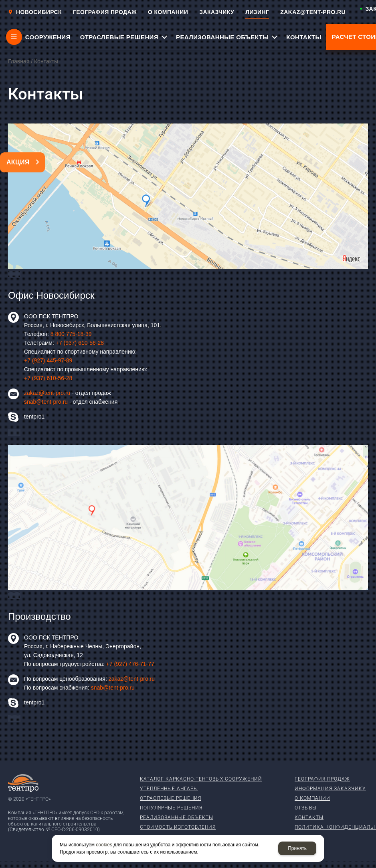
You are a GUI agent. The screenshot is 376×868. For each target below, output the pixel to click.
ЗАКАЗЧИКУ (217, 12)
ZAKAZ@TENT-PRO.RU (313, 12)
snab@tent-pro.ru (46, 402)
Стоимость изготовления (178, 827)
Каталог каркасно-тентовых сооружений (201, 779)
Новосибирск (35, 12)
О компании (312, 798)
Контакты (309, 817)
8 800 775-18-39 (71, 334)
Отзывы (306, 808)
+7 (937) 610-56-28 (80, 343)
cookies (104, 845)
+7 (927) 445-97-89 (48, 360)
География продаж (322, 779)
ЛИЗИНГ (257, 12)
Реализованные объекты (177, 817)
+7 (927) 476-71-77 (130, 664)
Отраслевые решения (171, 798)
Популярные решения (171, 808)
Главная (19, 61)
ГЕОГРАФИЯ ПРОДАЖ (105, 12)
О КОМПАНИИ (168, 12)
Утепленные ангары (169, 789)
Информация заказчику (330, 789)
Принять (297, 848)
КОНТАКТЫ (304, 37)
